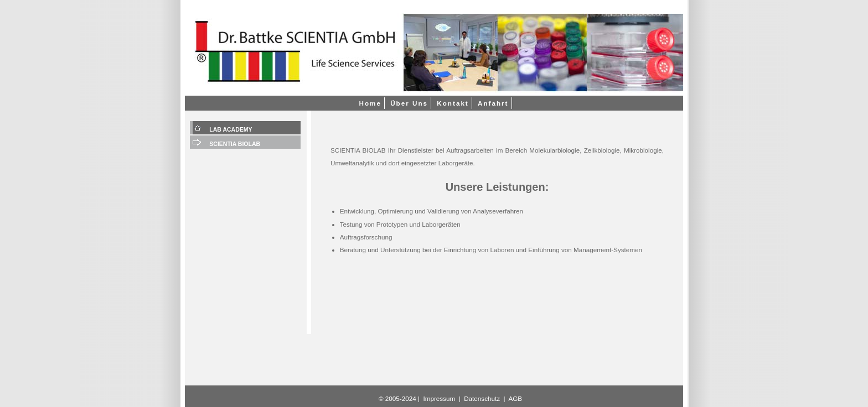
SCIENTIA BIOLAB (235, 144)
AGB (515, 398)
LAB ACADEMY (231, 129)
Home (370, 103)
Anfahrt (493, 103)
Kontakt (453, 103)
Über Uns (409, 103)
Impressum (439, 398)
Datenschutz (482, 398)
